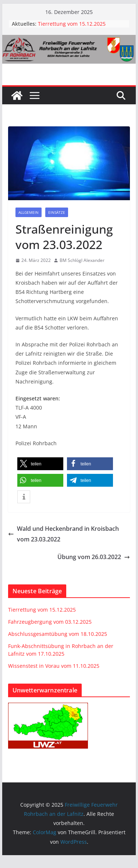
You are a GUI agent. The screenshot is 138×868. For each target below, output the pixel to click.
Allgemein (29, 212)
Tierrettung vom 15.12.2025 (72, 24)
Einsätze (57, 212)
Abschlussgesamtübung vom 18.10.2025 (58, 634)
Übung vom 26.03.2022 (94, 557)
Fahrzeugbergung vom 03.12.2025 (50, 622)
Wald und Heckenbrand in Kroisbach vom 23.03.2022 (63, 534)
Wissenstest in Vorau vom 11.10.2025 (54, 666)
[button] (40, 464)
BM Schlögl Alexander (82, 260)
